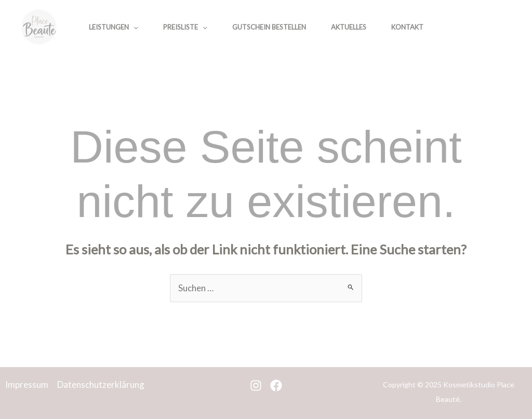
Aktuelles (349, 27)
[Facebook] (498, 28)
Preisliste (185, 27)
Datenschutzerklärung (101, 384)
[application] (134, 27)
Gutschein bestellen (269, 27)
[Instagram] (475, 28)
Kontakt (407, 27)
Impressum (27, 384)
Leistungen (114, 27)
